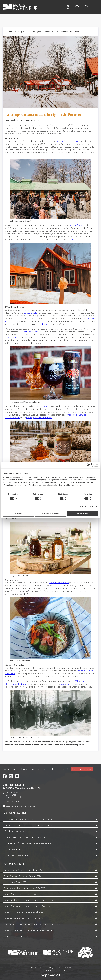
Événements (10, 769)
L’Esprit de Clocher (29, 332)
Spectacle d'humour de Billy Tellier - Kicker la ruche (28, 825)
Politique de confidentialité (54, 970)
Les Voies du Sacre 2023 (15, 882)
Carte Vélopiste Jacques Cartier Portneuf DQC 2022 (28, 906)
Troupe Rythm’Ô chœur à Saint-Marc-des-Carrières (28, 843)
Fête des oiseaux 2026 (14, 831)
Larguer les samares (59, 583)
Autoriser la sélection (51, 514)
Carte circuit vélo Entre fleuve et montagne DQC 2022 (29, 900)
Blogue (24, 769)
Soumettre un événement (16, 855)
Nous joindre (38, 769)
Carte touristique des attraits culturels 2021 (24, 918)
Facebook (42, 324)
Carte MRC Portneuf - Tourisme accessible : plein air (28, 930)
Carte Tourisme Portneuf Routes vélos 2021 (24, 912)
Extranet (64, 769)
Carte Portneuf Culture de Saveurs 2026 (23, 876)
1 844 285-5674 (13, 801)
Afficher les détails (86, 507)
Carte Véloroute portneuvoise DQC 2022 (23, 894)
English (52, 769)
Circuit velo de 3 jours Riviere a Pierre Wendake (26, 870)
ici (6, 156)
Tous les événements (14, 849)
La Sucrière (41, 406)
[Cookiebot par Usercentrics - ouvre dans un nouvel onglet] (88, 465)
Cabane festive (76, 225)
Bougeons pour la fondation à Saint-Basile (24, 837)
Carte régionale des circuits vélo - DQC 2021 (24, 888)
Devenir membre (82, 769)
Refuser (18, 514)
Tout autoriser (83, 514)
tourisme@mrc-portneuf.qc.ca (20, 806)
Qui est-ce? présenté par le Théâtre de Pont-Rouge (28, 819)
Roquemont (13, 337)
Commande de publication (17, 936)
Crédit (37, 970)
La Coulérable (30, 313)
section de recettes (70, 684)
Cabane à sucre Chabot (67, 141)
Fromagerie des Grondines (39, 418)
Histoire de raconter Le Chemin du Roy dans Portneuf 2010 (32, 924)
